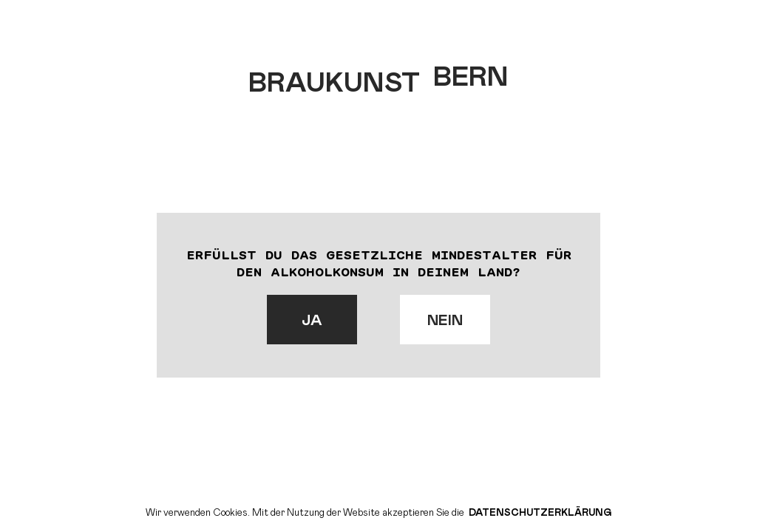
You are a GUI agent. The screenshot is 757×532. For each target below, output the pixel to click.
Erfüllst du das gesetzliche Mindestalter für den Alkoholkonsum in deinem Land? (379, 263)
